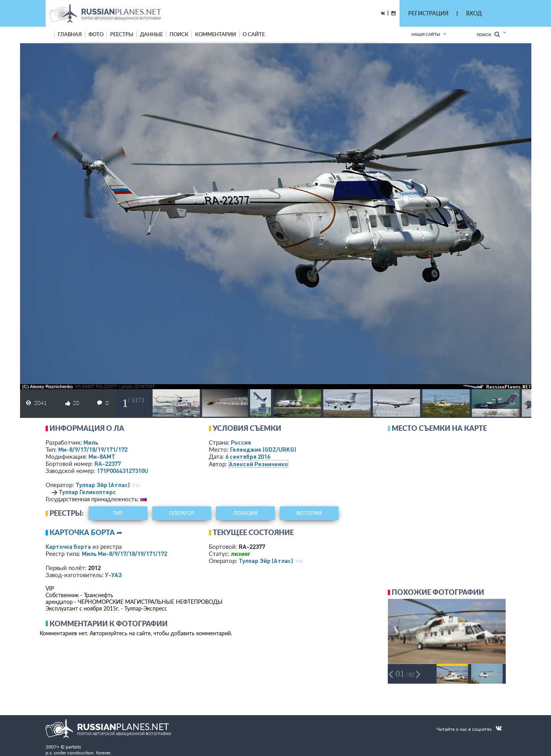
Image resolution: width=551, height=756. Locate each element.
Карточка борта (68, 546)
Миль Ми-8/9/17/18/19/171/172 (124, 554)
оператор (182, 513)
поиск (179, 34)
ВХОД (474, 13)
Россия (241, 442)
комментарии (216, 34)
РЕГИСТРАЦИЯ (428, 13)
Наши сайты (426, 34)
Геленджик (263, 449)
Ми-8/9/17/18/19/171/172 (93, 449)
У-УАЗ (113, 575)
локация (245, 513)
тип (118, 513)
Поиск (488, 34)
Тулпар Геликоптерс (87, 492)
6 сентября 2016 (248, 456)
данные (151, 34)
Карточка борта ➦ (86, 532)
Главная (70, 34)
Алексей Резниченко (258, 464)
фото (96, 34)
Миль (91, 442)
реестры (122, 34)
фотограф (309, 513)
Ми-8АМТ (102, 456)
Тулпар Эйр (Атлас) (103, 485)
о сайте (254, 34)
